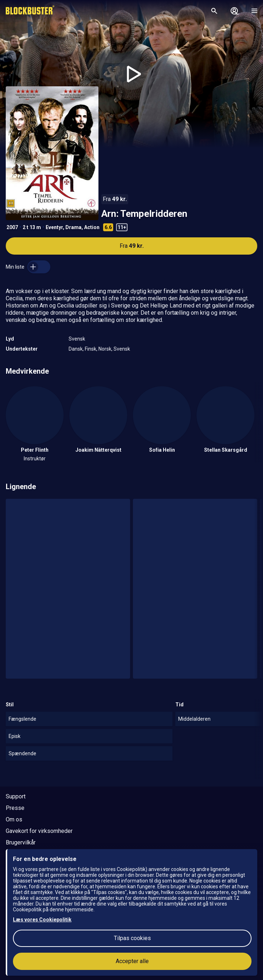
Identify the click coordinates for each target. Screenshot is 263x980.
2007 (12, 227)
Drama (73, 227)
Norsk (105, 349)
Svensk (77, 339)
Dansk (76, 349)
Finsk (91, 349)
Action (92, 227)
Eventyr (54, 227)
